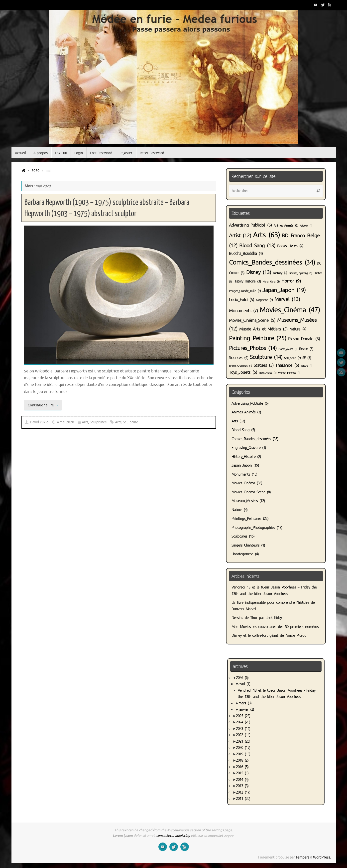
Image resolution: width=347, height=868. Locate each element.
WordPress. (322, 857)
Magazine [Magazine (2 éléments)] (264, 300)
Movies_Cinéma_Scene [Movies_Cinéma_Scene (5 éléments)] (252, 320)
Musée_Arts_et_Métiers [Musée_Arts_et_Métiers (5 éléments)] (263, 329)
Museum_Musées (245, 501)
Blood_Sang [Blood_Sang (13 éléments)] (257, 246)
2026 (242, 678)
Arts (85, 422)
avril (244, 684)
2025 (243, 716)
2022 (243, 735)
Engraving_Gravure (246, 448)
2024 (243, 722)
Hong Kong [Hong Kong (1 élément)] (271, 282)
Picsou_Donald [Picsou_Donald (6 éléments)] (304, 339)
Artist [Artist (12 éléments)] (240, 236)
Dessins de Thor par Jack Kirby (257, 618)
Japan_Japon (242, 465)
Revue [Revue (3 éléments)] (306, 349)
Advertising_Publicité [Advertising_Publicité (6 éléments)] (250, 225)
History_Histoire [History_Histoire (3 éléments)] (247, 281)
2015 (242, 773)
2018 (242, 760)
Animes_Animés (243, 412)
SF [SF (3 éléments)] (307, 358)
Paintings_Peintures (246, 519)
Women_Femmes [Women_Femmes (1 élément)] (289, 373)
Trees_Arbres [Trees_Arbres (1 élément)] (268, 373)
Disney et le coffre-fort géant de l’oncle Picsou (269, 636)
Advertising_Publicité (247, 404)
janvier (246, 710)
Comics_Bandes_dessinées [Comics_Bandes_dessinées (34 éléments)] (272, 262)
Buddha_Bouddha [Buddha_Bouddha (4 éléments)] (246, 254)
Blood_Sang (240, 430)
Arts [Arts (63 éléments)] (266, 235)
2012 (243, 792)
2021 (243, 741)
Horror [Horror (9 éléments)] (291, 281)
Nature (237, 510)
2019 (243, 754)
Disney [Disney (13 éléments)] (259, 272)
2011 (243, 799)
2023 (243, 729)
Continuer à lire (44, 405)
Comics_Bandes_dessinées (251, 439)
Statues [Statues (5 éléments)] (264, 365)
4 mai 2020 (65, 422)
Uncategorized (242, 554)
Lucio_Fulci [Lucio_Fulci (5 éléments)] (242, 300)
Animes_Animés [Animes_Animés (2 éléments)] (286, 226)
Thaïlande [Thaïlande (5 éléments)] (287, 365)
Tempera (302, 857)
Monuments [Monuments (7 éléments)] (243, 311)
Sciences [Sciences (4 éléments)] (239, 358)
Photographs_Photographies (253, 528)
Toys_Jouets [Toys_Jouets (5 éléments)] (243, 372)
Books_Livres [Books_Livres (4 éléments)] (290, 246)
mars (245, 703)
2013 (242, 786)
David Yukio (39, 422)
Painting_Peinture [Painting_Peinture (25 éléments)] (258, 338)
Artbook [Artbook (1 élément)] (306, 226)
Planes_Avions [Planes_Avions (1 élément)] (288, 349)
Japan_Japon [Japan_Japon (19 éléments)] (284, 290)
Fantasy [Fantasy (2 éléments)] (280, 273)
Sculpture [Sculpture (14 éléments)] (266, 357)
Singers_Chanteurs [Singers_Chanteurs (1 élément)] (240, 366)
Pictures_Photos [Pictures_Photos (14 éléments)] (253, 348)
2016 (242, 767)
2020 (35, 171)
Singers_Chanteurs (245, 545)
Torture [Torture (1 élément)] (307, 366)
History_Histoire (243, 457)
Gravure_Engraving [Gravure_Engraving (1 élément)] (300, 273)
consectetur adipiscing (173, 836)
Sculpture (131, 422)
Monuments (241, 474)
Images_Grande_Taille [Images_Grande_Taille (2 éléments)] (245, 291)
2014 (242, 780)
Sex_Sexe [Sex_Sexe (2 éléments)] (292, 358)
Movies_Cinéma (243, 483)
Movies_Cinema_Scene (248, 492)
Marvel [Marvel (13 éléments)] (287, 299)
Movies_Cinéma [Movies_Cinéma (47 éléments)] (290, 310)
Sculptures (98, 422)
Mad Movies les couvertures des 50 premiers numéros (275, 627)
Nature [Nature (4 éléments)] (298, 329)
